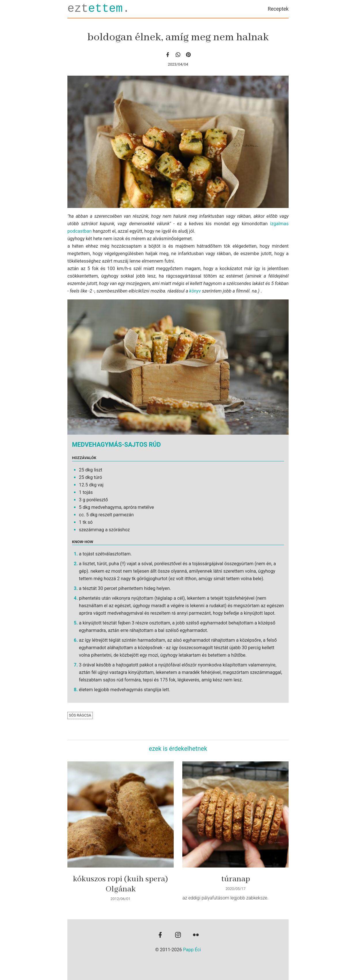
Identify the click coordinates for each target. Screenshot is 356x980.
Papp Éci (192, 950)
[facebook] (168, 55)
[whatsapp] (178, 55)
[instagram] (178, 935)
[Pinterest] (188, 55)
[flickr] (196, 935)
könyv (195, 291)
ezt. (99, 9)
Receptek (278, 9)
